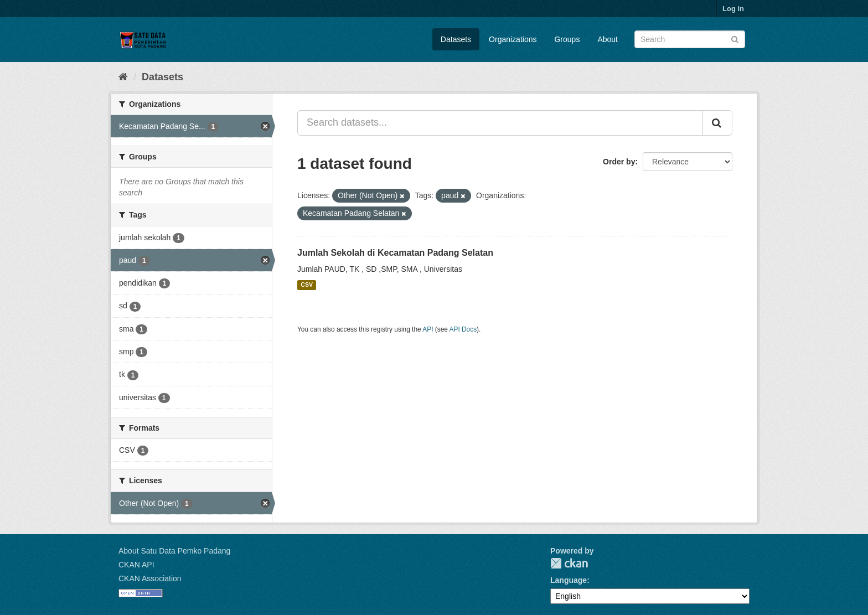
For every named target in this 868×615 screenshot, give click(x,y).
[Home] (123, 77)
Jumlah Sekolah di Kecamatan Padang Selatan (395, 253)
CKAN (569, 563)
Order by (619, 162)
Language (569, 580)
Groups (567, 39)
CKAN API (136, 565)
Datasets (456, 39)
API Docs (463, 329)
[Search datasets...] (500, 123)
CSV (307, 285)
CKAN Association (150, 578)
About (608, 39)
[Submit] (735, 38)
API (428, 329)
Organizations (513, 39)
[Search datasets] (690, 39)
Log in (733, 9)
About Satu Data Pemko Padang (174, 551)
